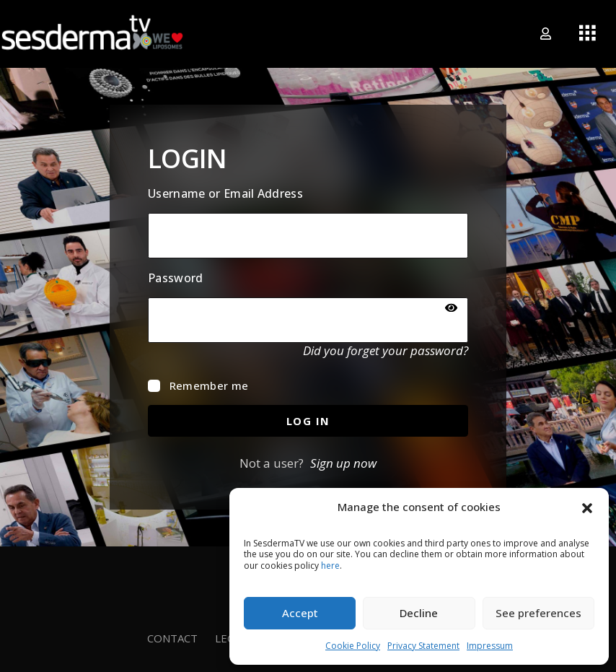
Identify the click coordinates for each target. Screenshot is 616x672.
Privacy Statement (423, 646)
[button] (587, 507)
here (330, 566)
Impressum (490, 646)
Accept (300, 613)
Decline (419, 613)
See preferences (538, 613)
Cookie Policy (353, 646)
